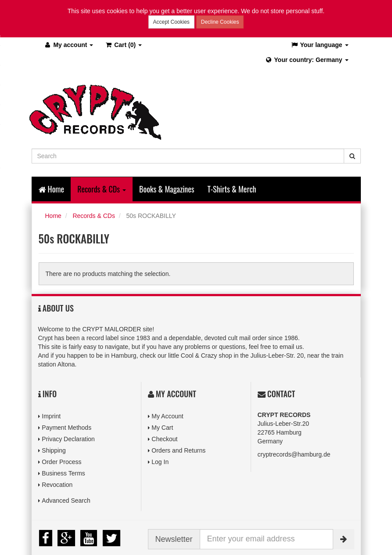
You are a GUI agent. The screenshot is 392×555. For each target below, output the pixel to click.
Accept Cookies (171, 22)
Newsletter (174, 539)
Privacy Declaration (68, 439)
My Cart (162, 427)
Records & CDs (94, 215)
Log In (160, 461)
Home (52, 189)
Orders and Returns (178, 450)
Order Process (61, 461)
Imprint (51, 416)
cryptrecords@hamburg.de (294, 454)
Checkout (164, 439)
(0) (123, 44)
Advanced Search (66, 501)
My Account (167, 416)
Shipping (54, 450)
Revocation (57, 485)
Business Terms (63, 473)
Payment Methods (67, 427)
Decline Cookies (220, 22)
